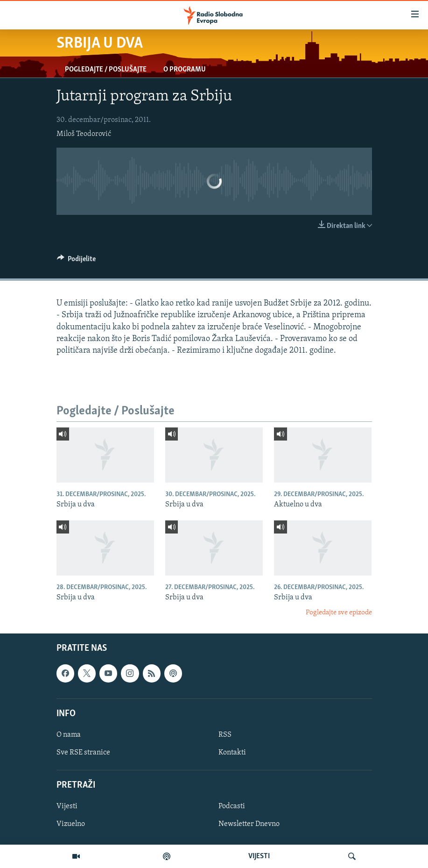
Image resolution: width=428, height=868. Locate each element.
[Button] (77, 261)
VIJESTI (259, 856)
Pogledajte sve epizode (339, 613)
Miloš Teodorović (84, 134)
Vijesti (67, 807)
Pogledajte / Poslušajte (106, 70)
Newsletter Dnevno (249, 825)
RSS (225, 735)
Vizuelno (71, 825)
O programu (185, 70)
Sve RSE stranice (83, 753)
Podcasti (232, 807)
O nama (69, 735)
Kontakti (232, 753)
